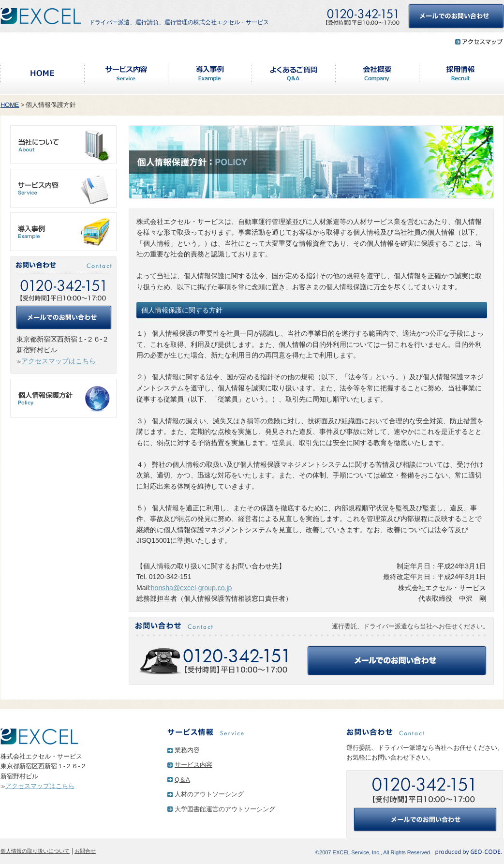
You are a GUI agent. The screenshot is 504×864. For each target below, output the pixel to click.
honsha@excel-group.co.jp (192, 588)
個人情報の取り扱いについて (35, 851)
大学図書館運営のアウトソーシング (225, 809)
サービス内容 (193, 765)
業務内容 (187, 750)
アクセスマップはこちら (59, 361)
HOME (10, 105)
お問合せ (85, 851)
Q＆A (182, 780)
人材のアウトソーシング (209, 794)
